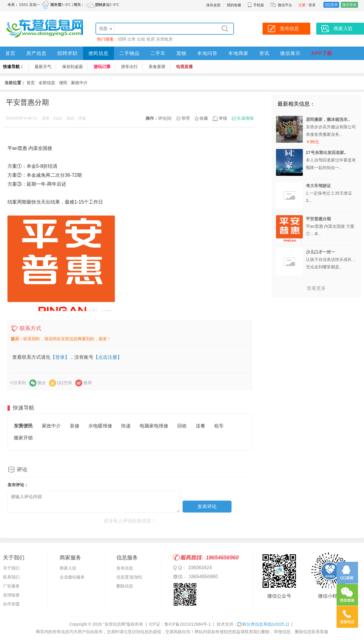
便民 (63, 83)
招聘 (122, 39)
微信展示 (290, 53)
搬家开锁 (23, 438)
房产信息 (36, 53)
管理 (186, 118)
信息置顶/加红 (129, 577)
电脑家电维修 (154, 426)
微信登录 (349, 5)
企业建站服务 (72, 577)
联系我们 (11, 577)
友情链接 (11, 595)
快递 (126, 426)
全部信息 (47, 83)
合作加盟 (11, 604)
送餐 (200, 426)
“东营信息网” (115, 624)
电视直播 (184, 67)
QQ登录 (331, 5)
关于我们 (11, 568)
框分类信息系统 (263, 624)
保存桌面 (213, 5)
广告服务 (11, 586)
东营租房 (164, 39)
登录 (312, 5)
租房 (151, 39)
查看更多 (316, 288)
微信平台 (285, 5)
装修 (75, 426)
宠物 (181, 53)
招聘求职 (67, 53)
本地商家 (238, 53)
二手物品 (129, 53)
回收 (182, 426)
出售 (132, 39)
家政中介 (79, 83)
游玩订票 (102, 67)
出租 (141, 39)
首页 (10, 53)
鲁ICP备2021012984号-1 (188, 624)
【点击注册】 (108, 357)
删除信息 (125, 586)
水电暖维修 (100, 426)
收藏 (204, 118)
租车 (219, 426)
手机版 (256, 5)
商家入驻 (68, 568)
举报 (223, 118)
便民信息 (98, 53)
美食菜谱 (157, 67)
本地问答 (207, 53)
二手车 (158, 53)
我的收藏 (234, 5)
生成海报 (245, 118)
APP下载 (322, 53)
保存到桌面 (73, 67)
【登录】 (60, 357)
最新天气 (43, 67)
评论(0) (165, 118)
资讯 (264, 53)
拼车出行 (129, 67)
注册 (302, 5)
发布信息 (125, 568)
